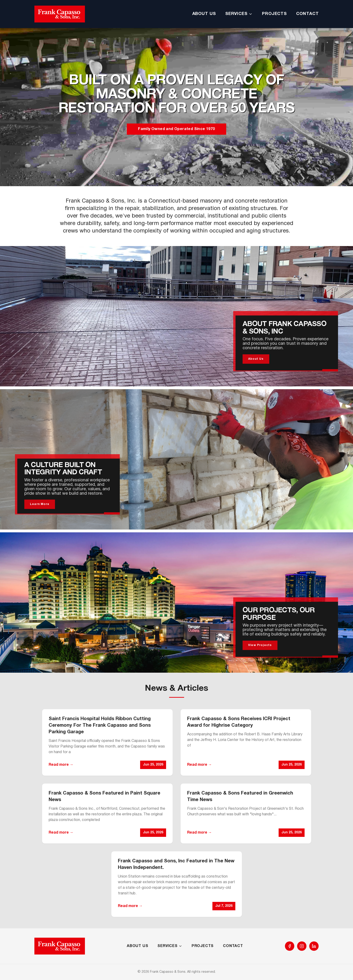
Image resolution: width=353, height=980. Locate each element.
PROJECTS (274, 14)
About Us (256, 359)
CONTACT (307, 14)
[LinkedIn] (314, 946)
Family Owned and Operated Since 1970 (176, 129)
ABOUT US (204, 14)
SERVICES (239, 14)
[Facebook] (290, 946)
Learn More (40, 504)
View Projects (260, 645)
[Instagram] (302, 946)
